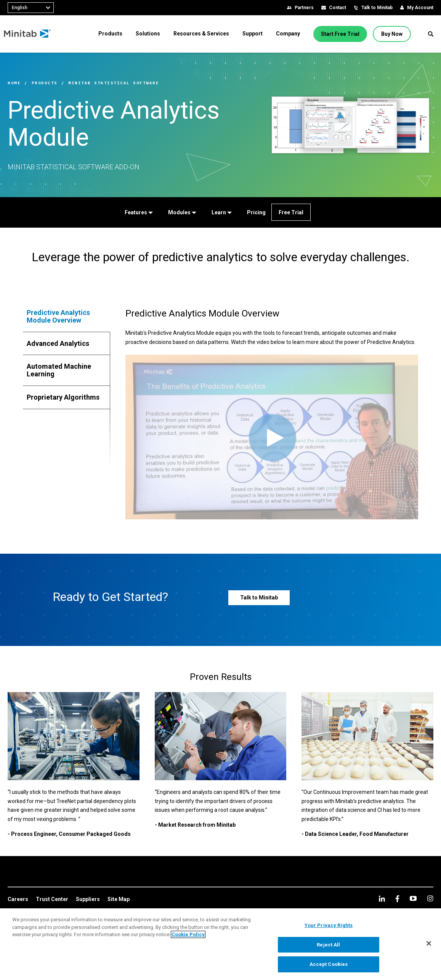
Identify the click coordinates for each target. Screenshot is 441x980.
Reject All (328, 945)
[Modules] (181, 212)
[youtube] (413, 898)
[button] (431, 34)
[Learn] (221, 212)
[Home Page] (31, 34)
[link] (18, 900)
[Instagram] (430, 898)
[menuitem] (110, 34)
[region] (220, 944)
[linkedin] (382, 899)
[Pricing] (256, 212)
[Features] (138, 212)
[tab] (67, 316)
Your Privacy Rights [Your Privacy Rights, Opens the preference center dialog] (329, 925)
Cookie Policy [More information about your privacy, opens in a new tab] (188, 934)
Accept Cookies (329, 964)
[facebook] (397, 899)
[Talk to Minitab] (259, 598)
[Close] (429, 943)
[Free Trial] (291, 212)
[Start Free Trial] (340, 34)
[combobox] (31, 8)
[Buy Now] (392, 34)
